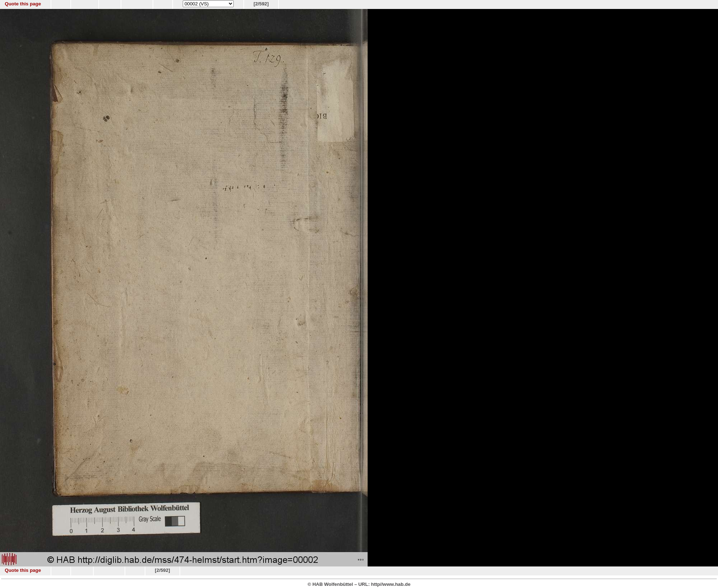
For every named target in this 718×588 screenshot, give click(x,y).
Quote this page (23, 4)
